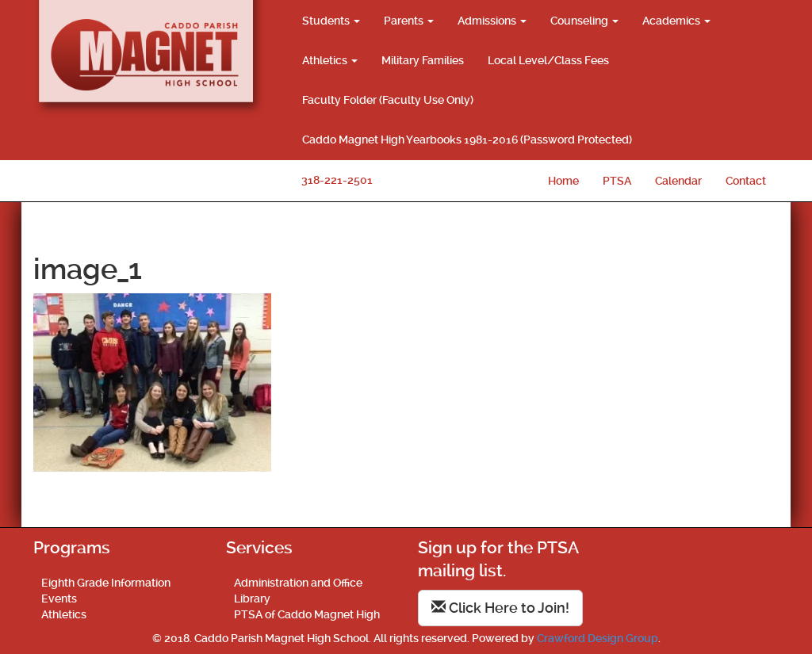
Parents (409, 21)
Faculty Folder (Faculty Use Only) (388, 100)
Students (331, 21)
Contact (746, 181)
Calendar (678, 181)
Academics (676, 21)
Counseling (584, 21)
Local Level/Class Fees (548, 60)
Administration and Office (298, 583)
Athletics (330, 60)
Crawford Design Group (598, 638)
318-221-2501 (337, 180)
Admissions (492, 21)
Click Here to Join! (500, 608)
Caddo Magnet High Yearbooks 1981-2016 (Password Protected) (467, 140)
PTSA (617, 181)
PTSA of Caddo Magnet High (307, 614)
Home (563, 181)
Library (252, 599)
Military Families (423, 60)
